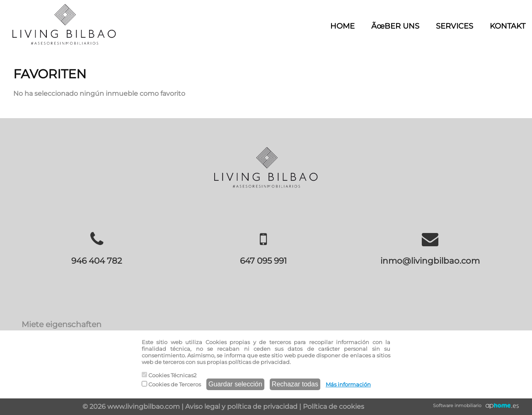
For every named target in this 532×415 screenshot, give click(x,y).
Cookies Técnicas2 (169, 375)
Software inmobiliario (457, 405)
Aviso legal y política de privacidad (241, 407)
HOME (342, 26)
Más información (348, 384)
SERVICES (455, 26)
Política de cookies (334, 407)
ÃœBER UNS (395, 26)
